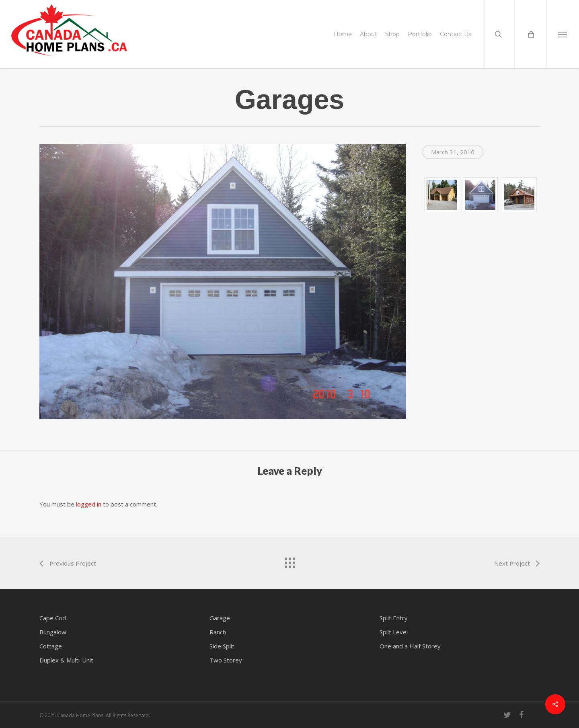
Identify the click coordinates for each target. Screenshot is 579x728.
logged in (89, 504)
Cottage (51, 646)
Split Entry (394, 618)
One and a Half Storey (410, 646)
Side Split (222, 646)
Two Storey (226, 660)
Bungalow (53, 632)
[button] (563, 34)
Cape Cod (53, 618)
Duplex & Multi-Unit (66, 660)
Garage (220, 618)
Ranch (218, 632)
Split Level (394, 632)
